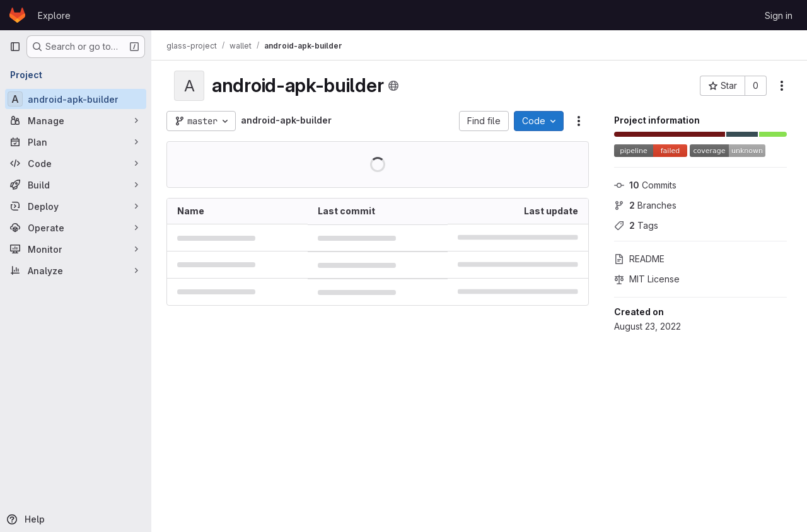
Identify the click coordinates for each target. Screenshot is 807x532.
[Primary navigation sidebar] (15, 47)
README (639, 259)
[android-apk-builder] (76, 99)
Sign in (779, 15)
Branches (645, 205)
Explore (54, 15)
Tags (636, 225)
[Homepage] (17, 15)
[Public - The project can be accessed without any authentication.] (393, 86)
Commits (645, 185)
